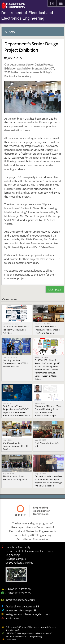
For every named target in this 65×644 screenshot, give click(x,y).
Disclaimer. (11, 640)
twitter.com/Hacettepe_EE (21, 610)
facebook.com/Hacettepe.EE (22, 606)
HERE (58, 259)
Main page (55, 289)
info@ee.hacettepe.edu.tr (20, 600)
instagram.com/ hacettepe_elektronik (28, 614)
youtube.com (13, 618)
